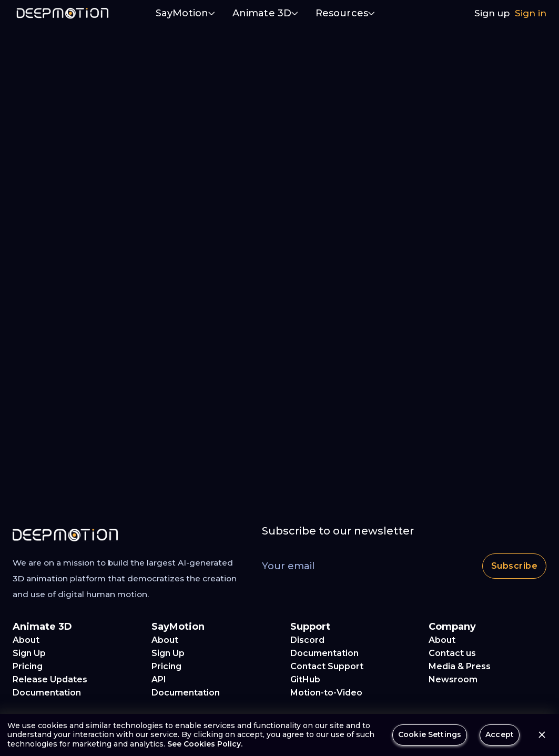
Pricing (28, 666)
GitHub (305, 679)
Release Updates (50, 679)
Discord (307, 640)
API (159, 679)
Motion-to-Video (326, 693)
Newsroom (453, 679)
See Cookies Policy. (205, 744)
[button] (186, 14)
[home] (63, 13)
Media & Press (460, 666)
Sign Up (29, 653)
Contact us (452, 653)
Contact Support (327, 666)
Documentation (47, 693)
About (26, 640)
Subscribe (514, 566)
